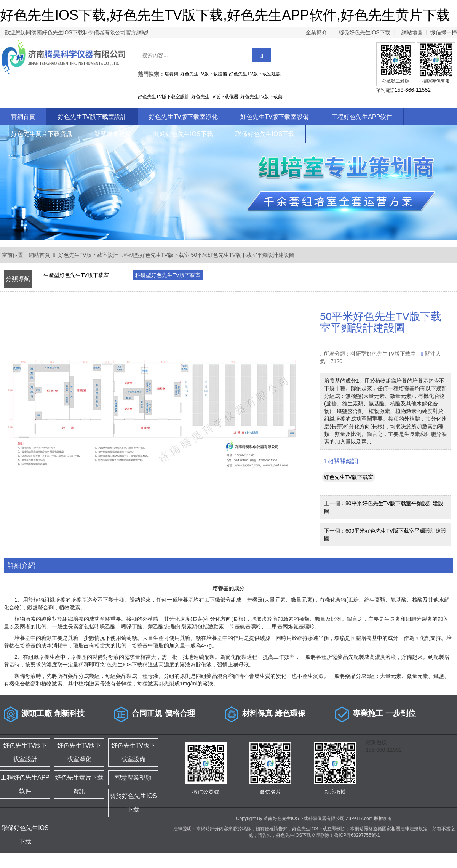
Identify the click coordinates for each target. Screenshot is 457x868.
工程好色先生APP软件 (362, 117)
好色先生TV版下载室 (348, 477)
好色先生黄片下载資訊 (42, 134)
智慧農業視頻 (113, 134)
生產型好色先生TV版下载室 (76, 275)
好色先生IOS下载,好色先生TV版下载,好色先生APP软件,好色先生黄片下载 (225, 15)
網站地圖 (412, 32)
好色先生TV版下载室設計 (92, 117)
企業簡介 (316, 32)
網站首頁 (39, 255)
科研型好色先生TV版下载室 (157, 255)
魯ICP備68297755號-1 (357, 835)
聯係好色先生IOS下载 (364, 32)
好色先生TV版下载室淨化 (183, 117)
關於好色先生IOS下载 (183, 134)
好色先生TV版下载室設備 (275, 117)
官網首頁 (23, 117)
